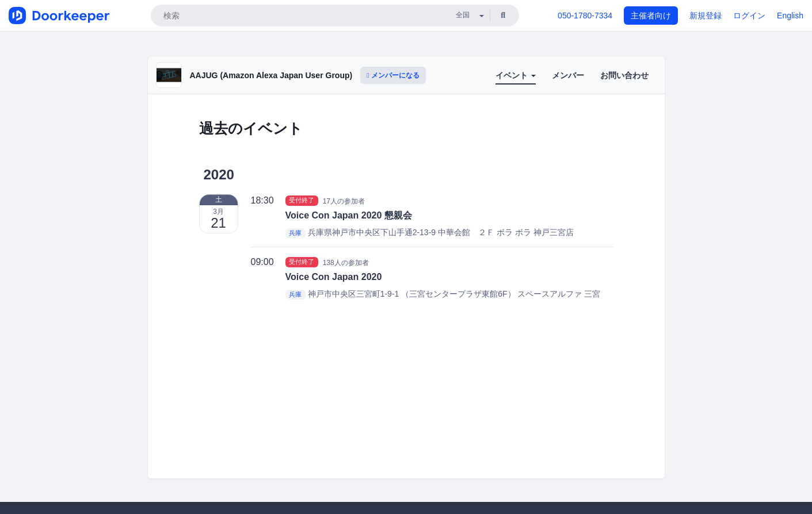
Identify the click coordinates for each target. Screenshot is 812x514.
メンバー (568, 75)
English (790, 16)
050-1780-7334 (585, 16)
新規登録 (706, 16)
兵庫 (295, 233)
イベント (516, 75)
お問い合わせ (624, 75)
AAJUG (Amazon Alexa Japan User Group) (271, 75)
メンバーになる (393, 75)
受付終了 (302, 201)
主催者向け (651, 16)
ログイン (749, 16)
